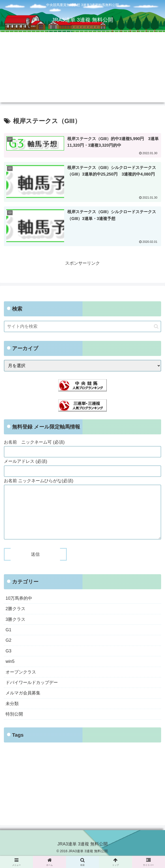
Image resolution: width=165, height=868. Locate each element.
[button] (156, 326)
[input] (82, 327)
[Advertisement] (82, 68)
